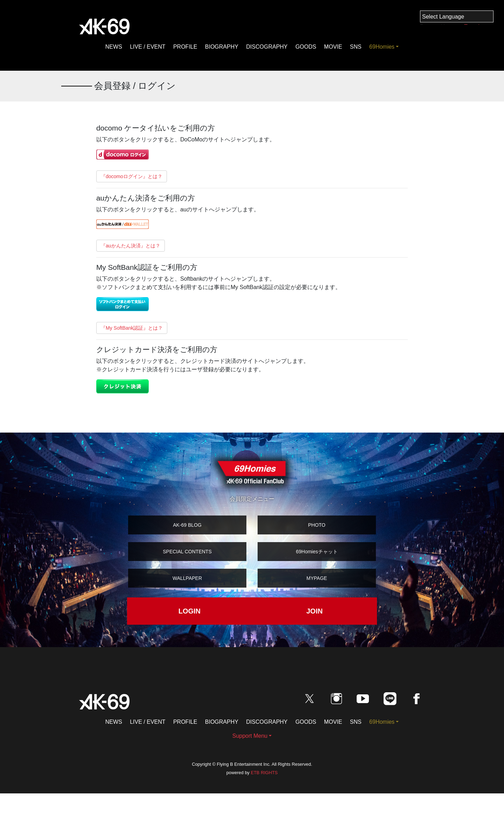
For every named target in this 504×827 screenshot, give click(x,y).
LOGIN (190, 611)
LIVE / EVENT (148, 47)
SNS (356, 47)
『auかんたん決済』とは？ (131, 246)
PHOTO (317, 525)
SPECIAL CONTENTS (187, 552)
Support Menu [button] (250, 736)
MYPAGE (317, 578)
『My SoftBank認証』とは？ (132, 328)
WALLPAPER (187, 578)
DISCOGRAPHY (267, 47)
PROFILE (185, 47)
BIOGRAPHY (222, 47)
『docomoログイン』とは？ (132, 176)
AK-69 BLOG (187, 525)
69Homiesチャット (317, 552)
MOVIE (333, 47)
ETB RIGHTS (264, 773)
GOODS (306, 47)
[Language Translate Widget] (457, 16)
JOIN (314, 611)
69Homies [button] (382, 47)
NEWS (114, 47)
